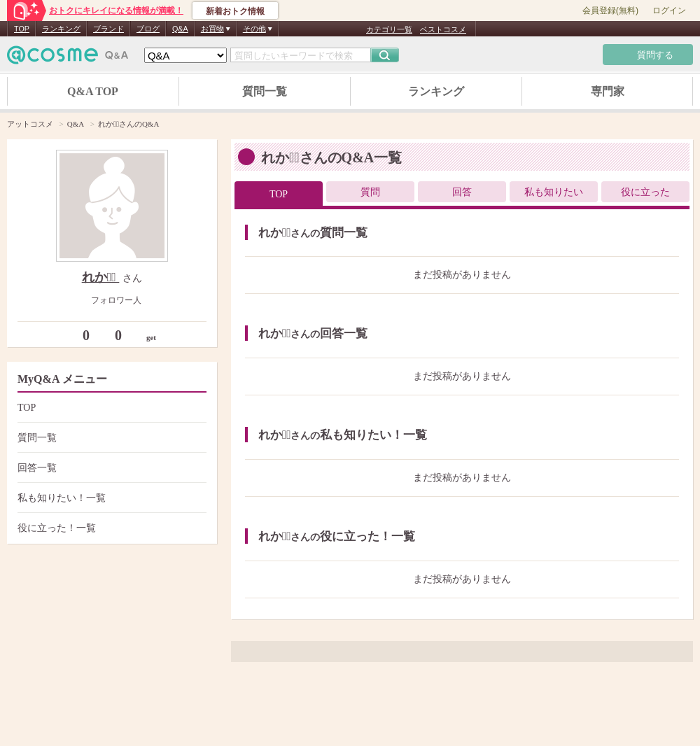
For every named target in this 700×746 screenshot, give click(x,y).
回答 (462, 192)
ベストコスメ (443, 29)
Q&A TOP (93, 91)
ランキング (61, 29)
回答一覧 (110, 468)
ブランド (108, 29)
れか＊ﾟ (101, 277)
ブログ (148, 29)
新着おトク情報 (235, 11)
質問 (370, 192)
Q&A (180, 29)
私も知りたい (554, 192)
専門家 (608, 91)
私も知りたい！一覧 (110, 498)
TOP (22, 29)
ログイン (669, 10)
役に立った (645, 192)
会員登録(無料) (610, 10)
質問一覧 (265, 91)
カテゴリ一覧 (389, 29)
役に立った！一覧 (110, 528)
